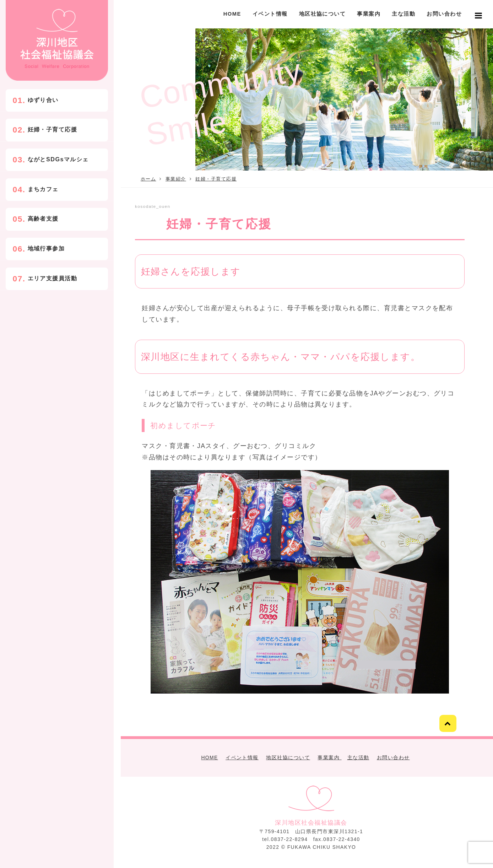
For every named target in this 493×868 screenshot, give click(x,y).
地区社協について (323, 14)
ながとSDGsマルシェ (58, 159)
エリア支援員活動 (53, 278)
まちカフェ (43, 189)
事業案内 (369, 14)
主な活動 (403, 14)
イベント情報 (270, 14)
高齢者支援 (43, 219)
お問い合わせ (444, 14)
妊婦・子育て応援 (53, 129)
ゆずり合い (43, 100)
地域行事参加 (46, 248)
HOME (232, 14)
